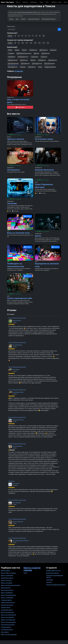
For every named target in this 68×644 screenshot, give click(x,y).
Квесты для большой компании (10, 585)
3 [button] (19, 36)
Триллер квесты (6, 607)
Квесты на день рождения (9, 634)
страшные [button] (44, 57)
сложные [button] (23, 67)
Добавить (54, 2)
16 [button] (48, 43)
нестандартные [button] (13, 67)
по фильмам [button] (33, 50)
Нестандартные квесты (8, 625)
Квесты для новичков (7, 617)
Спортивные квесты (7, 630)
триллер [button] (33, 60)
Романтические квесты (8, 602)
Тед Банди (11, 481)
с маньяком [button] (35, 57)
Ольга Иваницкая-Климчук (21, 541)
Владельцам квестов (52, 573)
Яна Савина (16, 370)
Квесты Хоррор (5, 570)
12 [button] (31, 43)
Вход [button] (60, 2)
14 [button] (40, 43)
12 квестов (19, 71)
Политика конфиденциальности (56, 585)
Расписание (20, 107)
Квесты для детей (6, 580)
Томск (25, 573)
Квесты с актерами (7, 583)
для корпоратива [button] (13, 64)
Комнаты (25, 2)
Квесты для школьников (8, 622)
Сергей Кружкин (17, 446)
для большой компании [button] (24, 53)
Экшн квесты (5, 632)
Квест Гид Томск (7, 2)
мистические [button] (46, 53)
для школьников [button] (50, 64)
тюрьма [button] (25, 50)
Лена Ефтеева (17, 503)
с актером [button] (11, 53)
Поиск (41, 2)
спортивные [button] (32, 67)
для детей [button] (53, 50)
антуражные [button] (42, 60)
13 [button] (35, 43)
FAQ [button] (47, 2)
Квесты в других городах (32, 569)
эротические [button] (24, 60)
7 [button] (33, 36)
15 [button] (44, 43)
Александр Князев (18, 392)
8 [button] (36, 36)
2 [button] (15, 36)
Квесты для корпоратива (8, 615)
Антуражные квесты (7, 610)
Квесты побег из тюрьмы (8, 573)
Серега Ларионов (18, 522)
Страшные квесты (6, 600)
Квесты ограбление (7, 593)
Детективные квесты (7, 578)
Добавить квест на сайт (53, 570)
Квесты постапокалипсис (8, 595)
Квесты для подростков (8, 620)
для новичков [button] (25, 64)
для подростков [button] (37, 64)
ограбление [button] (12, 57)
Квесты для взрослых (7, 612)
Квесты (18, 2)
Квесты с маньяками (7, 598)
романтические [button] (13, 60)
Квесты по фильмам (7, 575)
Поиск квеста (11, 26)
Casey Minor (16, 484)
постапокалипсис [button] (23, 57)
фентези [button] (37, 53)
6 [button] (29, 36)
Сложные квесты (6, 627)
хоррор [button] (17, 50)
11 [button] (27, 43)
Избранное (34, 2)
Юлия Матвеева (17, 345)
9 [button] (40, 36)
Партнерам (50, 580)
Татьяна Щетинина (18, 420)
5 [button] (26, 36)
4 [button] (22, 36)
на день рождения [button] (50, 67)
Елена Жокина (17, 320)
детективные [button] (44, 50)
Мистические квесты (7, 590)
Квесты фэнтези (6, 588)
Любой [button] (10, 36)
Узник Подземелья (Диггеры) (17, 318)
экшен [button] (40, 67)
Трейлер (28, 216)
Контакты (49, 582)
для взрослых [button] (53, 60)
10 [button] (44, 36)
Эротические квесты (7, 605)
